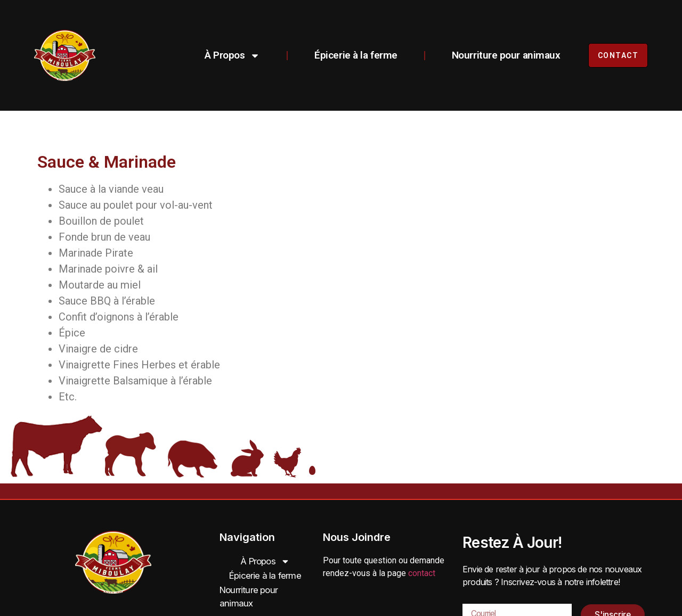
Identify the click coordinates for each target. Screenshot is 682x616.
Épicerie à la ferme (352, 55)
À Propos (229, 56)
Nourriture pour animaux (502, 55)
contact (422, 573)
